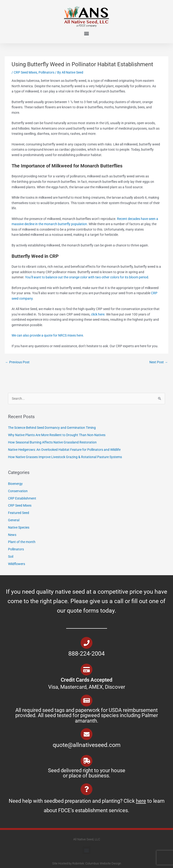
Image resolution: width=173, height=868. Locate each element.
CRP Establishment (22, 498)
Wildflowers (17, 564)
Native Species (19, 527)
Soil (11, 557)
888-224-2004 (86, 654)
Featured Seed (19, 513)
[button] (87, 33)
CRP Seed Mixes (25, 72)
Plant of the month (22, 542)
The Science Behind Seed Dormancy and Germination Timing (52, 428)
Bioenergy (15, 484)
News (12, 535)
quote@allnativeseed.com (87, 745)
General (14, 520)
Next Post (159, 362)
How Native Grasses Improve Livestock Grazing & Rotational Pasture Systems (65, 457)
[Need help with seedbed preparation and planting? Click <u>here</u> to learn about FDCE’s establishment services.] (86, 789)
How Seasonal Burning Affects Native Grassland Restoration (53, 442)
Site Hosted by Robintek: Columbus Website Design (87, 863)
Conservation (18, 491)
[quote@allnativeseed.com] (86, 734)
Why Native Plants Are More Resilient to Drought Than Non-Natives (57, 435)
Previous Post (17, 362)
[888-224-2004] (86, 643)
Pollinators (46, 72)
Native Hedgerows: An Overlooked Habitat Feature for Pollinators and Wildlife (65, 450)
